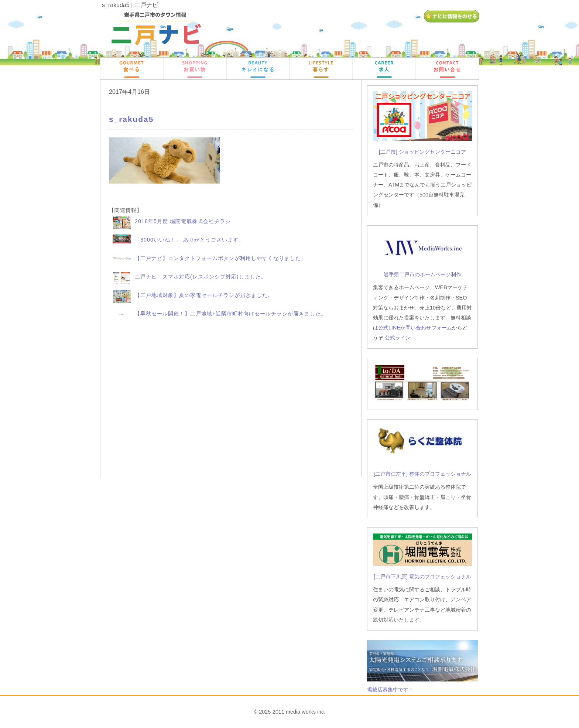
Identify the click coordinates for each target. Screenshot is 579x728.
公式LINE (389, 328)
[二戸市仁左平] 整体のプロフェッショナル (422, 474)
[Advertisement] (231, 400)
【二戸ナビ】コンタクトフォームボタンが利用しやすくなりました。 (221, 258)
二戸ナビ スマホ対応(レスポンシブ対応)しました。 (201, 277)
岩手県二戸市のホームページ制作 (422, 274)
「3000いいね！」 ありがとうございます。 (189, 240)
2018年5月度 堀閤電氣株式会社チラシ (183, 221)
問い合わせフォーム (429, 328)
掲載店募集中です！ (390, 690)
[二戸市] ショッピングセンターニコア (422, 152)
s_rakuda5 (131, 119)
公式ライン (398, 338)
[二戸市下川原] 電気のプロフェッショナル (422, 577)
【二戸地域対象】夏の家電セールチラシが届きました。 (204, 295)
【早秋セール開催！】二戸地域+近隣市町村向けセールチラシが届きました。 (231, 314)
